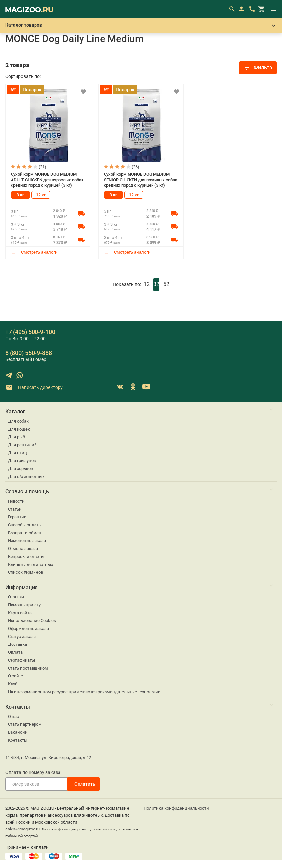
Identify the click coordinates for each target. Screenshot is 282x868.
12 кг (41, 195)
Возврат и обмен (25, 533)
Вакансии (18, 732)
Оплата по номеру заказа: (33, 772)
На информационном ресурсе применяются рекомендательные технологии (84, 692)
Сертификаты (21, 660)
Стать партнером (25, 724)
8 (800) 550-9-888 (29, 353)
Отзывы (16, 597)
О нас (13, 716)
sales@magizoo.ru (23, 829)
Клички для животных (30, 564)
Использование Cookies (32, 621)
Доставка (17, 644)
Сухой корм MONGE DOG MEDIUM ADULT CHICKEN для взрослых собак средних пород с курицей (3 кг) (47, 180)
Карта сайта (20, 613)
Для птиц (17, 453)
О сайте (15, 676)
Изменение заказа (27, 541)
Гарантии (17, 517)
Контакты (18, 740)
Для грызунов (22, 461)
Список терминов (25, 572)
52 (166, 284)
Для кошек (19, 429)
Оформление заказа (28, 629)
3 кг (20, 195)
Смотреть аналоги (34, 252)
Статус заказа (22, 636)
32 (156, 284)
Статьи (15, 509)
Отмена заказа (23, 549)
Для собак (18, 421)
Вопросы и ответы (26, 556)
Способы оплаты (25, 525)
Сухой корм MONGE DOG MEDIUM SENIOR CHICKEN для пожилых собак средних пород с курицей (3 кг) (141, 180)
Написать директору (34, 388)
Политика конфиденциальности (176, 808)
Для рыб (16, 437)
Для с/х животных (26, 476)
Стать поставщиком (28, 668)
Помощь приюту (24, 605)
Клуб (13, 684)
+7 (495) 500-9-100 (30, 332)
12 (147, 284)
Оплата (15, 652)
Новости (16, 501)
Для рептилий (22, 445)
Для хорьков (20, 469)
